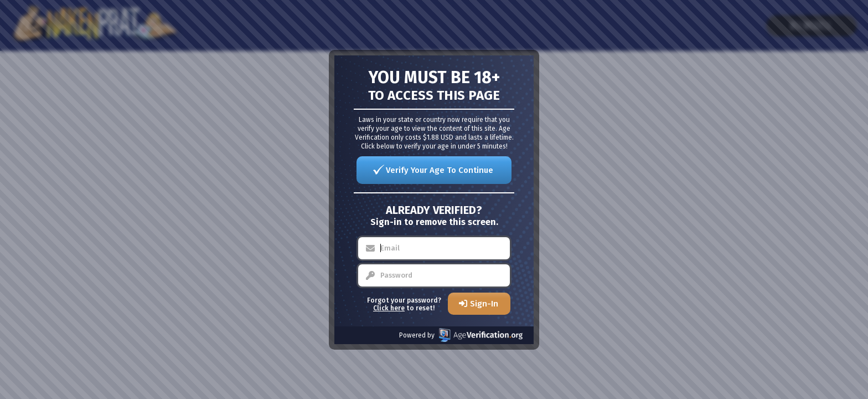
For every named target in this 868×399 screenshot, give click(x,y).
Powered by (461, 335)
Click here (389, 308)
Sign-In (484, 304)
